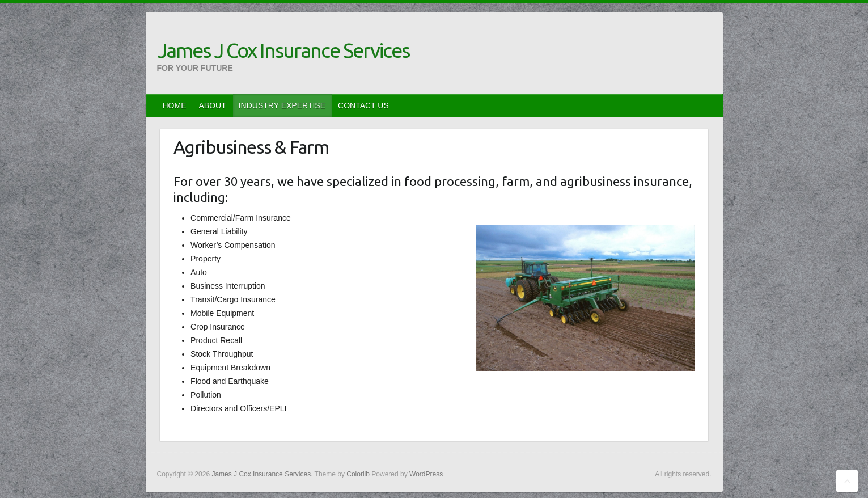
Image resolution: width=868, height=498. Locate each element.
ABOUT (213, 105)
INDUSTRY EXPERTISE (282, 105)
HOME (175, 105)
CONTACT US (363, 105)
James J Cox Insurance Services (283, 50)
